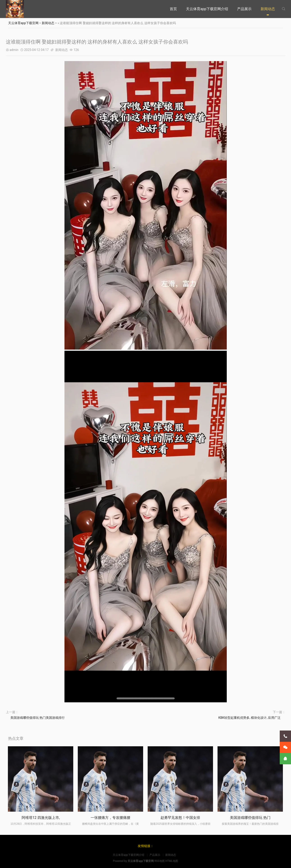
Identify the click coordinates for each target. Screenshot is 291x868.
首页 (173, 9)
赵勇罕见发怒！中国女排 (180, 818)
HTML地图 (172, 861)
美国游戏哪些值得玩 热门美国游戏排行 (38, 718)
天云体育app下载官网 (23, 23)
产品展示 (244, 9)
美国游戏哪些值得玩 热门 (250, 818)
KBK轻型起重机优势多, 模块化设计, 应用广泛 (250, 718)
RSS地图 (160, 861)
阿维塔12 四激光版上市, (41, 818)
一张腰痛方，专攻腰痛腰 (110, 818)
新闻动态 (268, 9)
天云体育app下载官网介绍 (207, 9)
